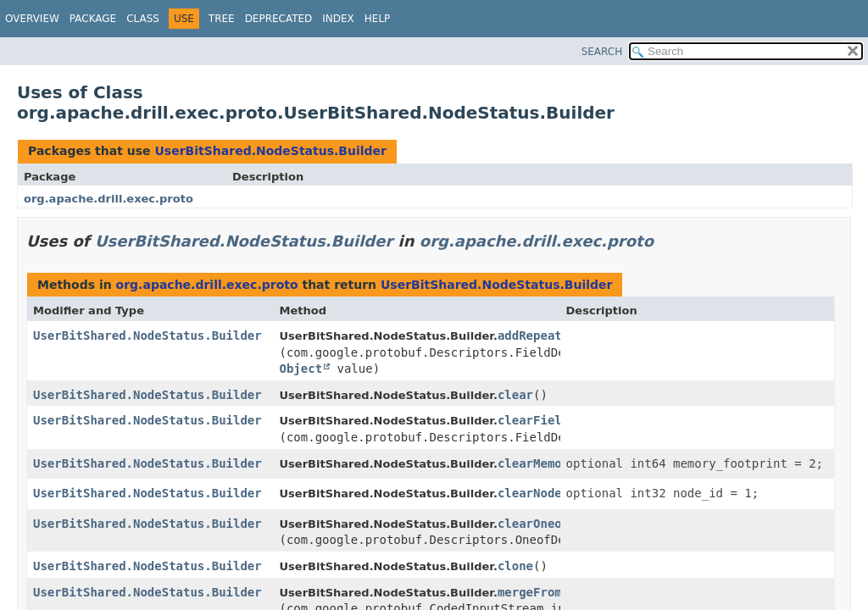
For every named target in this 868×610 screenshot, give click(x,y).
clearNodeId (537, 493)
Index (338, 19)
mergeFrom (530, 592)
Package (93, 19)
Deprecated (279, 19)
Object (300, 369)
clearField (533, 420)
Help (378, 19)
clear (515, 395)
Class (143, 19)
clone (515, 566)
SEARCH (602, 52)
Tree (222, 19)
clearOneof (533, 524)
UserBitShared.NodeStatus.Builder (270, 151)
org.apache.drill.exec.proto (108, 199)
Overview (32, 19)
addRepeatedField (555, 335)
